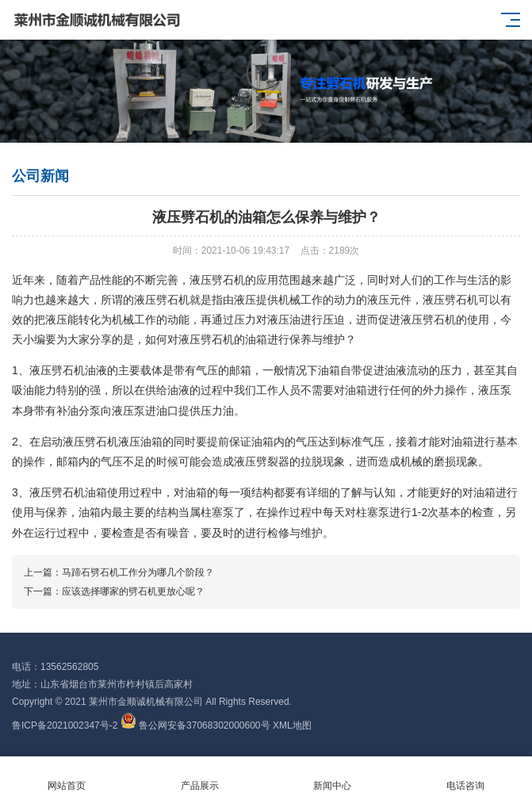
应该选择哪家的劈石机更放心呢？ (133, 591)
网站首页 (67, 777)
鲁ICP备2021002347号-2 (65, 725)
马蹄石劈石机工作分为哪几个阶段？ (138, 572)
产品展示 (200, 777)
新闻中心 (333, 777)
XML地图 (292, 725)
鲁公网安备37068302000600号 (197, 725)
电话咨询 (465, 777)
